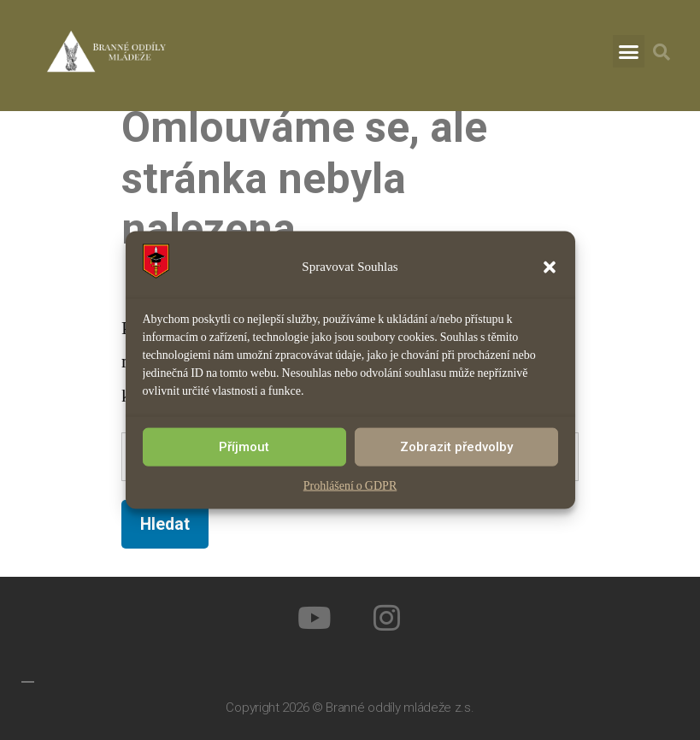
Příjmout (244, 447)
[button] (550, 267)
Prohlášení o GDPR (350, 485)
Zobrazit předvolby (456, 447)
